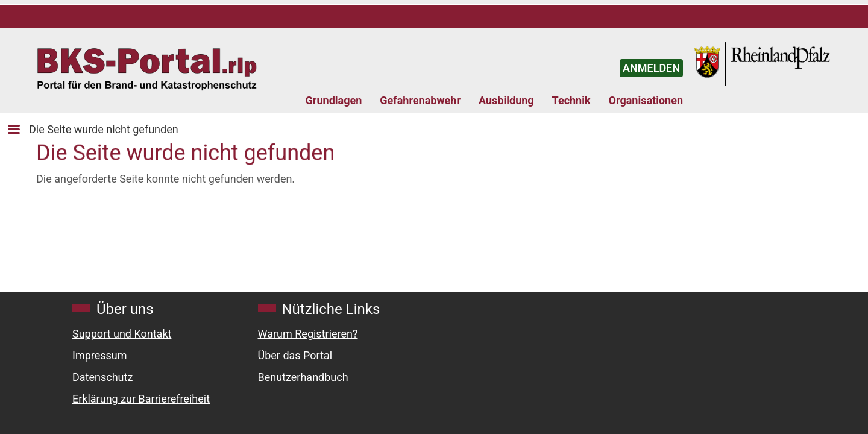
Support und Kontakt (122, 334)
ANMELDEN (651, 68)
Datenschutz (102, 377)
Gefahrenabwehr (420, 100)
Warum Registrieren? (308, 334)
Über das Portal (295, 355)
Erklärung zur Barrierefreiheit (141, 399)
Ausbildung (506, 100)
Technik (571, 100)
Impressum (100, 355)
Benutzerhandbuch (303, 377)
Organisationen (646, 100)
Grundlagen (334, 100)
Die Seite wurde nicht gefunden (104, 129)
